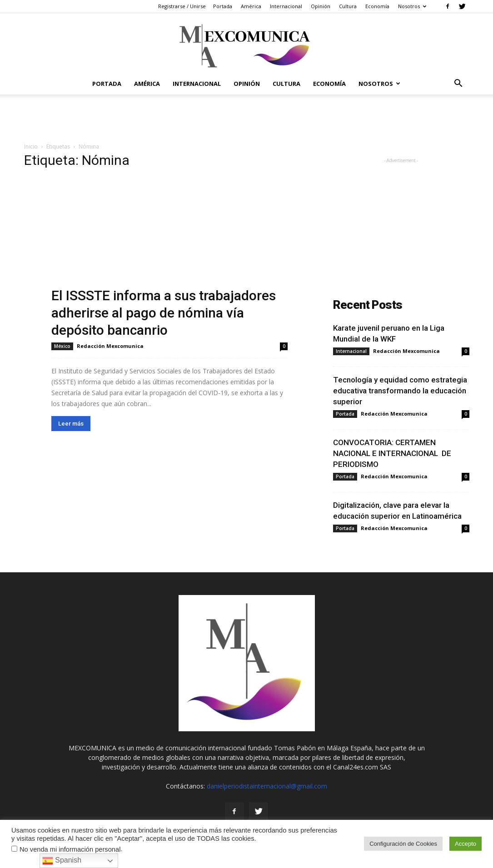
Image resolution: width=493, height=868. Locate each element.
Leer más (71, 424)
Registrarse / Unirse (182, 6)
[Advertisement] (247, 119)
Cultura (348, 6)
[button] (458, 84)
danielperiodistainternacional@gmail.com (267, 786)
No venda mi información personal (70, 849)
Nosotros (412, 6)
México (62, 346)
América (251, 6)
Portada (223, 6)
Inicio (31, 146)
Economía (377, 6)
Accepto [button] (466, 844)
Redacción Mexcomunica (110, 346)
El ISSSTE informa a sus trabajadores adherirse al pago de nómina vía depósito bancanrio (164, 313)
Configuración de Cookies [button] (403, 844)
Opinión (321, 6)
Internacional (286, 6)
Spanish (62, 861)
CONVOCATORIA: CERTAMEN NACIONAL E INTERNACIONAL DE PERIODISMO (392, 453)
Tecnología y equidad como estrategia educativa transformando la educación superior (400, 391)
